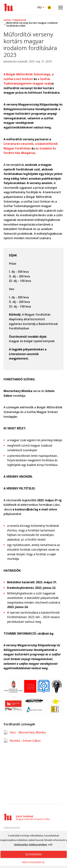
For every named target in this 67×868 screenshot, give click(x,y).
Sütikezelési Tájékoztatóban (31, 845)
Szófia (7, 20)
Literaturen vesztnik (18, 144)
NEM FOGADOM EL (33, 862)
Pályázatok (20, 20)
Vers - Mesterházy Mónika (25, 732)
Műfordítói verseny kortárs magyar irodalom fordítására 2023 (32, 24)
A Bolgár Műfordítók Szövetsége (27, 74)
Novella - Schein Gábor (22, 741)
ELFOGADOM (33, 854)
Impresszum (12, 828)
